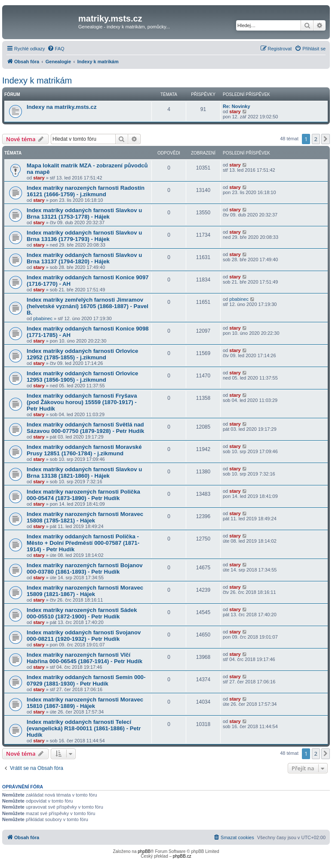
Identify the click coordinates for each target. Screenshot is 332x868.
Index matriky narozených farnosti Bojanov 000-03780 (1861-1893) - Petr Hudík (85, 568)
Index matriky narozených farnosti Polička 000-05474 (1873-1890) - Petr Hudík (83, 495)
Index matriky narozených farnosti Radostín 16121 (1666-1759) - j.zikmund (86, 191)
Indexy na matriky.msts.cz (61, 107)
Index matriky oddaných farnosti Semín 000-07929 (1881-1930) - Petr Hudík (86, 680)
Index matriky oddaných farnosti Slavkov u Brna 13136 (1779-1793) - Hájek (84, 236)
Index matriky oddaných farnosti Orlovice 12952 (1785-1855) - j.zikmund (82, 354)
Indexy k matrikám (37, 80)
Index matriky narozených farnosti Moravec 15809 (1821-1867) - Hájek (85, 591)
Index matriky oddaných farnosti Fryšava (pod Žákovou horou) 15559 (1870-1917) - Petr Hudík (82, 402)
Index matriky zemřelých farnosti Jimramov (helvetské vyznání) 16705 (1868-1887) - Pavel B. (88, 306)
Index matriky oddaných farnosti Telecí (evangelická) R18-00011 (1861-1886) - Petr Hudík (84, 728)
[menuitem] (56, 49)
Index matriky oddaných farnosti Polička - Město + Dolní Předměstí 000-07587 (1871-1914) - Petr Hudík (83, 543)
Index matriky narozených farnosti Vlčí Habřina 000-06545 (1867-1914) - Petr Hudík (85, 658)
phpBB (144, 851)
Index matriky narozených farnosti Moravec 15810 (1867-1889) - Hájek (85, 703)
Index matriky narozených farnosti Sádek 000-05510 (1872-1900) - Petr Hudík (82, 613)
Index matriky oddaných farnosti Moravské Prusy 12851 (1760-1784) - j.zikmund (84, 450)
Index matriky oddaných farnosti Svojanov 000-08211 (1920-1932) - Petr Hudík (84, 636)
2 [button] (316, 139)
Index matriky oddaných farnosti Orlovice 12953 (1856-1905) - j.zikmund (82, 377)
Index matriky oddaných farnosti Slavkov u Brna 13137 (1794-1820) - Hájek (84, 258)
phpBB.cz (182, 856)
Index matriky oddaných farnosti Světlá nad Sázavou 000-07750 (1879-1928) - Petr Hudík (85, 428)
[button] (326, 139)
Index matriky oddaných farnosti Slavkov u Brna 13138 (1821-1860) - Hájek (84, 473)
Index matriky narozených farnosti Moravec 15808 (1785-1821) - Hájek (85, 517)
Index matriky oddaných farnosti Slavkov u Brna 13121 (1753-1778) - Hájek (84, 213)
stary (235, 111)
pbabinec (43, 318)
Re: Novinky (237, 106)
